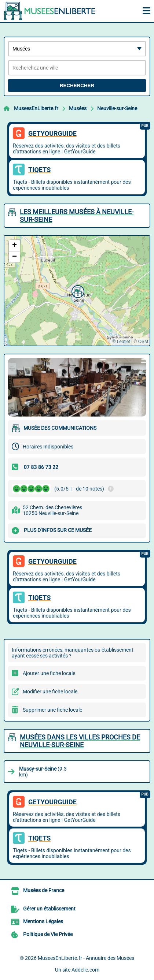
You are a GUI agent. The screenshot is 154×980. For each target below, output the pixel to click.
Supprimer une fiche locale (52, 710)
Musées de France (44, 890)
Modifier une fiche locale (50, 692)
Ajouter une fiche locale (49, 673)
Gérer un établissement (49, 909)
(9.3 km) (43, 772)
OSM (143, 342)
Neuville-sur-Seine (117, 108)
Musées (78, 108)
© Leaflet (121, 342)
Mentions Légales (43, 921)
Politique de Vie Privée (48, 934)
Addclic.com (85, 970)
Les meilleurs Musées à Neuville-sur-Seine (77, 216)
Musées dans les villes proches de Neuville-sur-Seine (80, 741)
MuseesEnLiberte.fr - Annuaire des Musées (86, 958)
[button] (77, 291)
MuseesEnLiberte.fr (36, 108)
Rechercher (77, 85)
